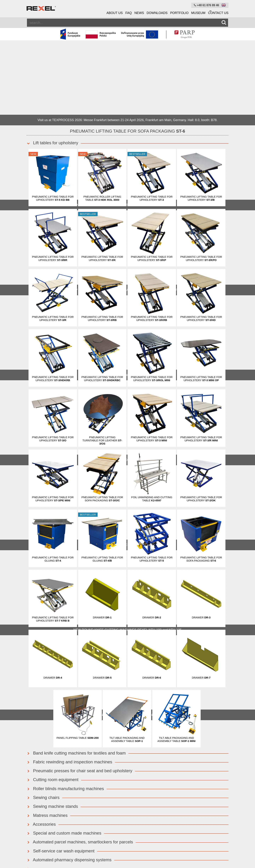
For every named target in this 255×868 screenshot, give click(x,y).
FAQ (129, 13)
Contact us (218, 13)
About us (115, 13)
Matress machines (47, 730)
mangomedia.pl (221, 865)
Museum (198, 13)
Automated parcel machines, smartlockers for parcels (80, 757)
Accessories (41, 739)
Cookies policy (85, 855)
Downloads (157, 13)
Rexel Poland (56, 865)
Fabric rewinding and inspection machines (69, 677)
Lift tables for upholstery (52, 58)
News (139, 13)
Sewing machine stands (52, 721)
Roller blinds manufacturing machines (65, 704)
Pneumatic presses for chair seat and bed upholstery (79, 686)
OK (120, 803)
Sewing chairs (43, 712)
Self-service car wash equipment (60, 766)
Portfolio (179, 13)
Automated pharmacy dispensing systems (69, 775)
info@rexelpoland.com (213, 808)
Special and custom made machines (64, 748)
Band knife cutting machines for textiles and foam (76, 668)
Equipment (33, 855)
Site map (106, 855)
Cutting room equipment (53, 695)
